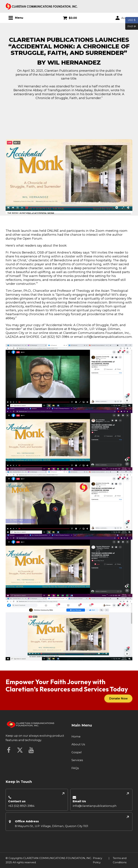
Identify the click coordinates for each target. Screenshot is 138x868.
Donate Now (118, 698)
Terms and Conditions (120, 860)
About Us (78, 744)
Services (77, 760)
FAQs (75, 768)
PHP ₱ (131, 27)
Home (76, 736)
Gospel (77, 752)
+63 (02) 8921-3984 (21, 806)
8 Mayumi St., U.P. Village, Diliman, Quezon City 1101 (52, 826)
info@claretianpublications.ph (95, 806)
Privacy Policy (98, 860)
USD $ (132, 20)
